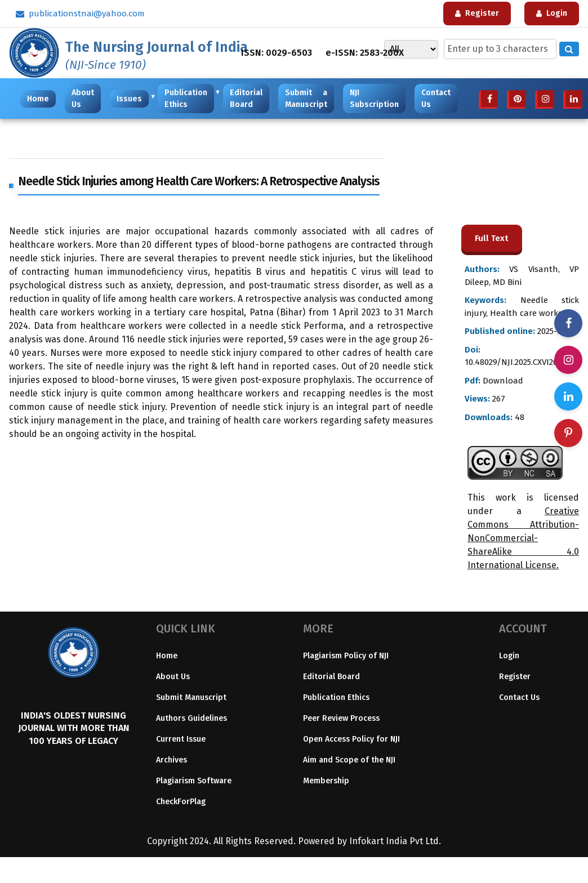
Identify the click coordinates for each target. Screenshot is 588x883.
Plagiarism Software (194, 781)
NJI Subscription (374, 99)
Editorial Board (246, 99)
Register (515, 677)
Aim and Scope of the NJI (349, 760)
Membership (326, 781)
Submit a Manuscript (306, 99)
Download (502, 381)
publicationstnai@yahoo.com (80, 14)
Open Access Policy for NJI (351, 739)
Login (509, 656)
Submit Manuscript (191, 697)
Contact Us (436, 99)
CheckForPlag (181, 802)
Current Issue (181, 739)
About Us (83, 99)
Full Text (492, 238)
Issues (131, 98)
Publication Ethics (188, 99)
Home (38, 99)
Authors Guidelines (191, 718)
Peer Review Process (341, 718)
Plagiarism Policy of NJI (346, 656)
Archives (171, 760)
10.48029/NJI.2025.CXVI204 (514, 362)
